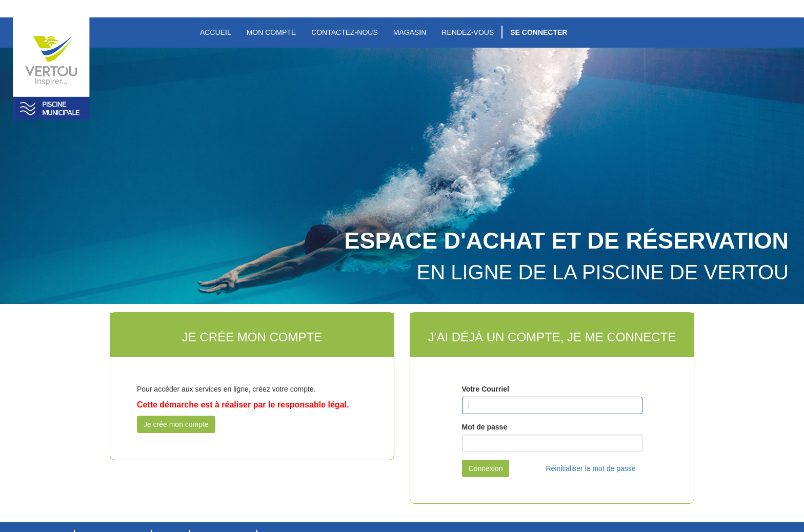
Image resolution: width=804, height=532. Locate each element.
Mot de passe (485, 427)
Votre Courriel (486, 389)
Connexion (486, 468)
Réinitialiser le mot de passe (590, 468)
